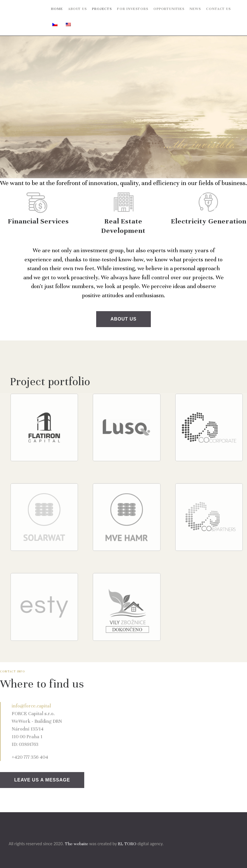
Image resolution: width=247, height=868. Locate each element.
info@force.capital (31, 706)
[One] (177, 726)
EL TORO (127, 844)
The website (77, 844)
